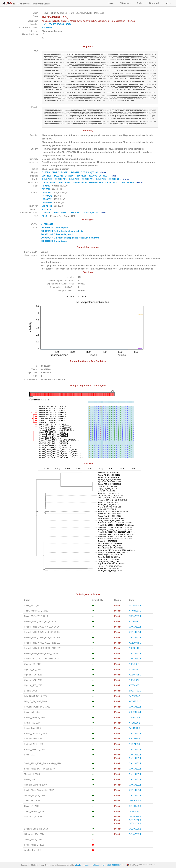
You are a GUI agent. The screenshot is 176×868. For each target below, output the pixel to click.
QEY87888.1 (135, 834)
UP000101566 (50, 182)
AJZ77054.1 (135, 696)
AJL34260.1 (135, 728)
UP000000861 (81, 182)
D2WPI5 (86, 172)
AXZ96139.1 (135, 648)
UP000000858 (129, 182)
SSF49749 (47, 206)
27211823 (59, 176)
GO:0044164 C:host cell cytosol (57, 234)
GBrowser (125, 3)
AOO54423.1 (135, 701)
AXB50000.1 (135, 685)
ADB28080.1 (116, 179)
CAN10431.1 (135, 707)
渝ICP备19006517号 (115, 865)
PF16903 (47, 189)
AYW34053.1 (135, 611)
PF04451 (47, 186)
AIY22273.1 (135, 739)
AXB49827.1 (135, 680)
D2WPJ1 (66, 172)
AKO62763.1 (135, 606)
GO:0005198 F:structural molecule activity (62, 231)
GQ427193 (48, 179)
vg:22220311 (47, 224)
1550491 (104, 176)
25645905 (71, 176)
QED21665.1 (135, 817)
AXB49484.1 (135, 669)
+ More (103, 172)
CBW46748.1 (135, 717)
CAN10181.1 (135, 627)
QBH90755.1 (135, 806)
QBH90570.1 (135, 801)
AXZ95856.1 (135, 621)
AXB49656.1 (135, 675)
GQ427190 (75, 179)
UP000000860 (97, 182)
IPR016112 (48, 193)
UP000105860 (66, 182)
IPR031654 (48, 203)
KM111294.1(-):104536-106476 (57, 24)
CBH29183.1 (135, 712)
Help (168, 3)
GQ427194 (102, 179)
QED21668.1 (135, 823)
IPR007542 (48, 196)
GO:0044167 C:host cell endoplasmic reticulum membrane (70, 238)
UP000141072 (113, 182)
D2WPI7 (76, 172)
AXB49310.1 (135, 664)
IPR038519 (48, 199)
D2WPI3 (56, 172)
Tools (140, 3)
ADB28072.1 (89, 179)
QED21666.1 (135, 820)
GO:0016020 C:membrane (54, 241)
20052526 (48, 176)
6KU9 (45, 216)
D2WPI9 (47, 172)
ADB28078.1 (62, 179)
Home (111, 3)
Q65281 (95, 172)
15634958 (83, 176)
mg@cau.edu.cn (98, 865)
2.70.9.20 (47, 209)
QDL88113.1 (135, 811)
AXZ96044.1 (135, 643)
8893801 (94, 176)
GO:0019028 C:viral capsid (54, 228)
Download (154, 3)
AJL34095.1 (48, 28)
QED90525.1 (135, 829)
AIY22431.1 (135, 744)
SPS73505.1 (135, 691)
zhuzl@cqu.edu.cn (83, 865)
